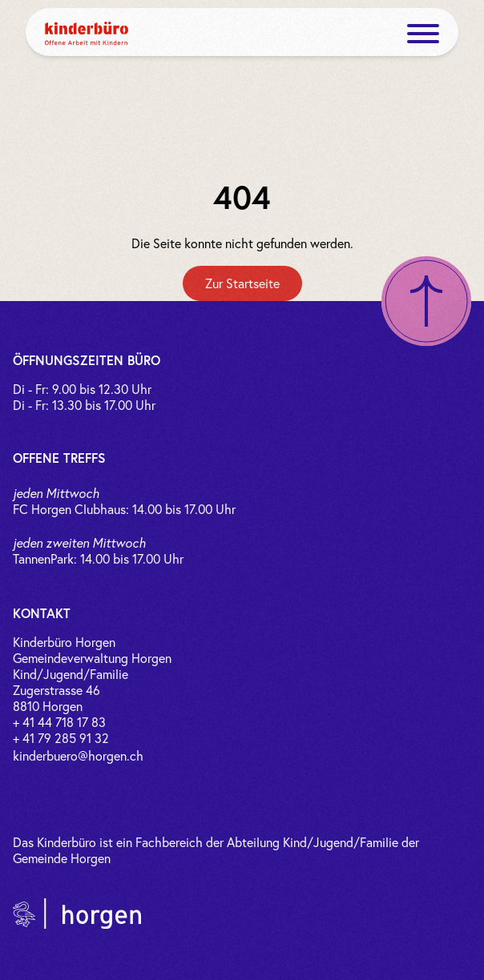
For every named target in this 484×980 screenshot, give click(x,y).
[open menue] (423, 34)
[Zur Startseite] (242, 283)
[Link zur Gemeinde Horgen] (77, 914)
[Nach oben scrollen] (426, 301)
